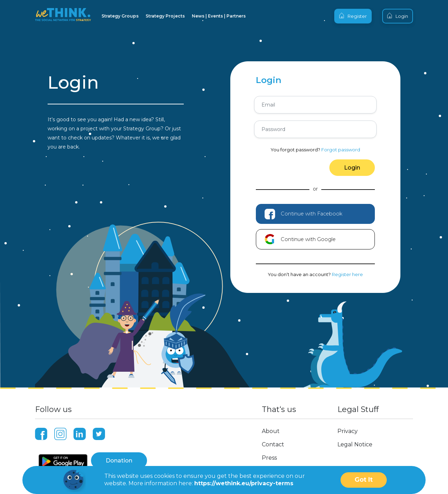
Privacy (348, 428)
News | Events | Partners (219, 16)
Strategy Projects (165, 16)
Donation (119, 458)
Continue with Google (300, 236)
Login (398, 16)
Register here (347, 272)
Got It (364, 480)
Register (353, 16)
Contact (273, 442)
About (271, 428)
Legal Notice (355, 442)
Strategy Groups (120, 16)
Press (269, 455)
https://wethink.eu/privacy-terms (244, 483)
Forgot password (341, 150)
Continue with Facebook (303, 211)
